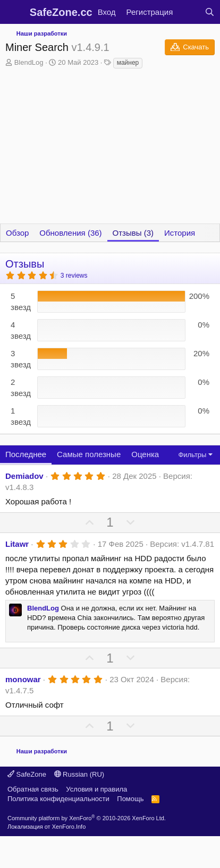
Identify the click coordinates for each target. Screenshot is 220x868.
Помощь (130, 799)
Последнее (26, 454)
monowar (23, 679)
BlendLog (29, 62)
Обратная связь (33, 789)
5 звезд (21, 302)
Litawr (17, 544)
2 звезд (21, 388)
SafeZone (27, 774)
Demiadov (24, 476)
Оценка (145, 454)
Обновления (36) (70, 233)
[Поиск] (210, 12)
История (180, 233)
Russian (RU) (79, 774)
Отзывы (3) (133, 233)
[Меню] (15, 12)
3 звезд (21, 359)
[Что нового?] (188, 12)
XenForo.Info (69, 827)
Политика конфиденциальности (58, 799)
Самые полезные (89, 454)
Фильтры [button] (192, 455)
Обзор (17, 233)
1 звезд (21, 416)
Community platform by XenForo (87, 818)
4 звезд (21, 330)
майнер (128, 63)
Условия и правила (96, 789)
